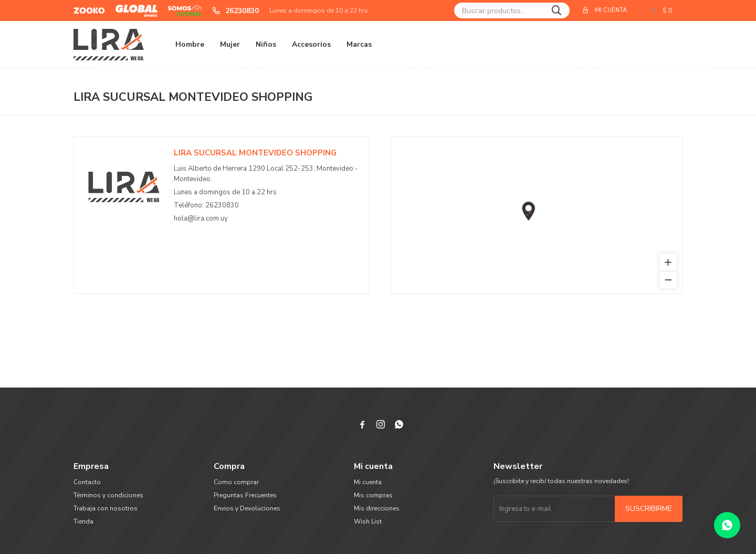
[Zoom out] (668, 280)
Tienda (83, 521)
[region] (537, 215)
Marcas (359, 44)
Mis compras (373, 495)
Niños (266, 44)
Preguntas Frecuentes (245, 495)
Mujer (230, 44)
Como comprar (236, 482)
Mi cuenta (368, 482)
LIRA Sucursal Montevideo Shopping (255, 153)
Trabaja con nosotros (106, 508)
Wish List (368, 521)
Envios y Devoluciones (247, 508)
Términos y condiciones (108, 495)
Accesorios (311, 44)
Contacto (87, 482)
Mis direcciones (377, 508)
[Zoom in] (668, 262)
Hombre (190, 44)
